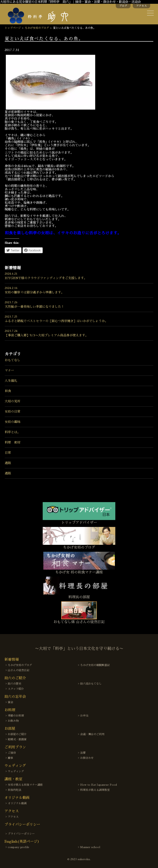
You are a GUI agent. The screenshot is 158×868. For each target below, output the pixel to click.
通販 (8, 463)
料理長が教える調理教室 (95, 790)
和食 (8, 391)
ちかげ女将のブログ (37, 28)
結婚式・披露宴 (17, 739)
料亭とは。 (13, 432)
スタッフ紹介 (16, 689)
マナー (9, 370)
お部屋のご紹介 (17, 734)
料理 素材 (13, 442)
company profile (19, 847)
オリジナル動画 (17, 803)
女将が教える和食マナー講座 (25, 785)
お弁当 (84, 716)
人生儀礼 (11, 381)
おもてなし (13, 360)
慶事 (11, 758)
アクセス (141, 6)
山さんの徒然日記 (19, 670)
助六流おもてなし (91, 684)
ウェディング (16, 771)
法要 (83, 753)
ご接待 (12, 753)
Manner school (90, 847)
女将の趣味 (13, 422)
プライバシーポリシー (21, 834)
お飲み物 (13, 721)
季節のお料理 (16, 716)
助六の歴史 (15, 684)
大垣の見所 (13, 401)
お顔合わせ (87, 758)
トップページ (13, 28)
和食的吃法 (15, 790)
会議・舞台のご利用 (92, 734)
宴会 (11, 702)
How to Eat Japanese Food (99, 785)
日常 (8, 453)
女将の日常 (13, 412)
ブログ (123, 6)
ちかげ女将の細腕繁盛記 (95, 665)
